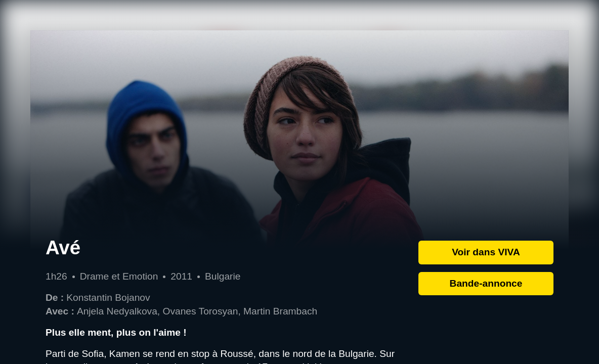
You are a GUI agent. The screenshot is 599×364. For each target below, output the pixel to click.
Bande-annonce (486, 283)
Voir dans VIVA (486, 252)
